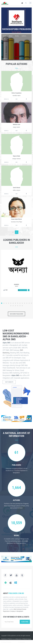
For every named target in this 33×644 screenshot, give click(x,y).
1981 (6, 290)
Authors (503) (22, 290)
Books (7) (6, 131)
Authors (24, 36)
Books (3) (6, 194)
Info (16, 99)
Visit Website (9, 382)
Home (4, 36)
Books (17, 36)
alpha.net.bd (15, 642)
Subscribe (25, 622)
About (11, 36)
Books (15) (6, 99)
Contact (5, 40)
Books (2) (6, 162)
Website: (5, 59)
